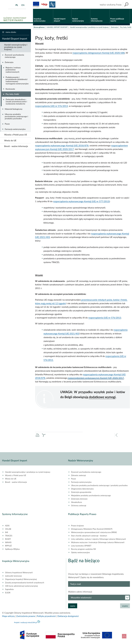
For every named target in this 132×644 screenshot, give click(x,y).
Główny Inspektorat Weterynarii (19, 573)
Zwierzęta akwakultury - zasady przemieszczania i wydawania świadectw (16, 102)
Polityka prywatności (46, 616)
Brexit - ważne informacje (16, 147)
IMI (7, 533)
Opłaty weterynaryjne (80, 553)
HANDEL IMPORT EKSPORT (57, 28)
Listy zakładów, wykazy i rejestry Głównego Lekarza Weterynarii (98, 539)
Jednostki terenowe (13, 576)
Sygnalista (9, 590)
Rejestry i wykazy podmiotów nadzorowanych (13, 70)
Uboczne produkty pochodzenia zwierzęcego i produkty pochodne (16, 117)
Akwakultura (76, 503)
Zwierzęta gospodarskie (81, 493)
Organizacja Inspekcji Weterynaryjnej (21, 580)
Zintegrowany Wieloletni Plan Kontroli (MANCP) (92, 529)
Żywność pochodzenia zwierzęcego (14, 56)
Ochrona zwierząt (79, 506)
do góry (124, 636)
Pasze (7, 124)
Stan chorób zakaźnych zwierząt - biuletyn (89, 536)
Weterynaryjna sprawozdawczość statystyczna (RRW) (94, 533)
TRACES (9, 536)
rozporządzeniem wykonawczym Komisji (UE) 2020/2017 (96, 378)
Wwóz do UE (10, 141)
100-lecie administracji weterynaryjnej (21, 586)
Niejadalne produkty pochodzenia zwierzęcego (91, 496)
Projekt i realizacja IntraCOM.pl (26, 623)
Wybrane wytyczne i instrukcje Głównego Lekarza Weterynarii (98, 543)
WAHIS (8, 543)
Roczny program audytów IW (83, 549)
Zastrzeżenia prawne (26, 616)
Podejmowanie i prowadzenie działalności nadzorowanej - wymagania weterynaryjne (17, 81)
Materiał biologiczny (14, 109)
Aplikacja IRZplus (12, 549)
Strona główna (39, 28)
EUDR (8, 593)
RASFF (8, 539)
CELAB (8, 529)
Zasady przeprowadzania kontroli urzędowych (25, 583)
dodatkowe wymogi (102, 397)
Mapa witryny (8, 616)
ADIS (7, 526)
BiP (44, 4)
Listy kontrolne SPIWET (81, 546)
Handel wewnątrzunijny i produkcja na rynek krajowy (89, 28)
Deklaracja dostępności (68, 616)
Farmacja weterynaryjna (15, 129)
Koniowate (10, 89)
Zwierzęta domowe (79, 499)
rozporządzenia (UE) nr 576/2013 (51, 106)
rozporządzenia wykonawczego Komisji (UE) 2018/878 (62, 146)
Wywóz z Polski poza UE (16, 135)
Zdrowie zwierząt (78, 476)
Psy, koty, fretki (12, 94)
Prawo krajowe (77, 526)
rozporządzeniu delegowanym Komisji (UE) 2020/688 (99, 53)
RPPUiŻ (8, 546)
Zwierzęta (114, 28)
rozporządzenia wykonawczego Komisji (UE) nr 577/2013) (81, 202)
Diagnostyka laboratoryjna (82, 489)
